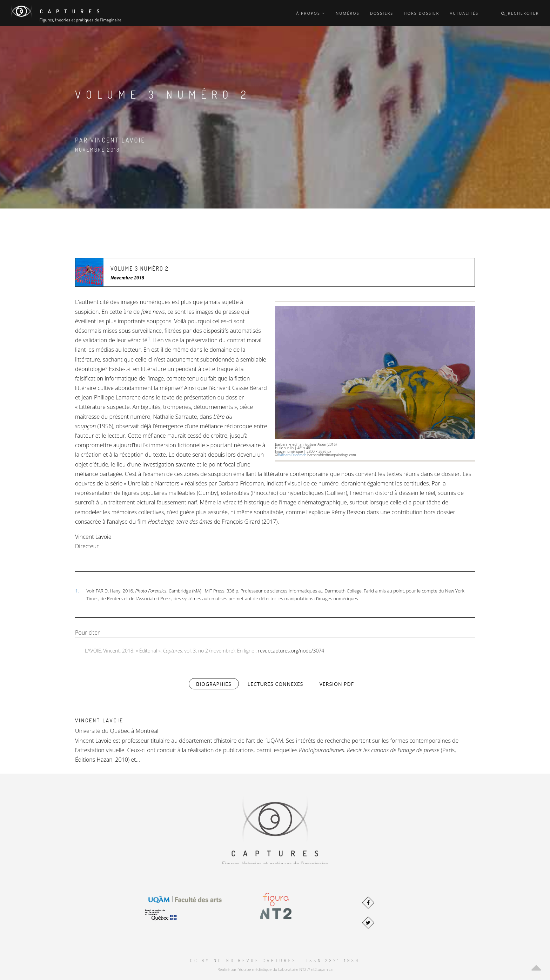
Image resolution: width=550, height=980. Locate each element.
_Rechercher (520, 13)
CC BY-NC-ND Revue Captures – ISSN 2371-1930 (275, 961)
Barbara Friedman (292, 455)
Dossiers (382, 13)
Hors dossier (421, 13)
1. (77, 591)
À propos (311, 13)
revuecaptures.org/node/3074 (291, 651)
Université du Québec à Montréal (117, 731)
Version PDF (337, 684)
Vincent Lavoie (99, 720)
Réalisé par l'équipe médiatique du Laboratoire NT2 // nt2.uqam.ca (275, 969)
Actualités (464, 13)
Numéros (348, 13)
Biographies (217, 684)
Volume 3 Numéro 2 (140, 269)
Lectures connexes (276, 684)
